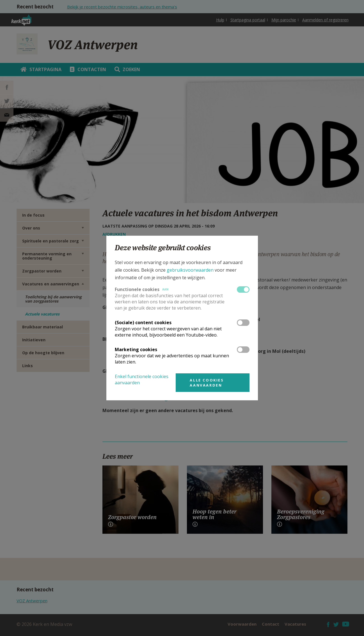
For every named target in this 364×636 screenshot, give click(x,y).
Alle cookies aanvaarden (207, 383)
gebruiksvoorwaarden (190, 270)
